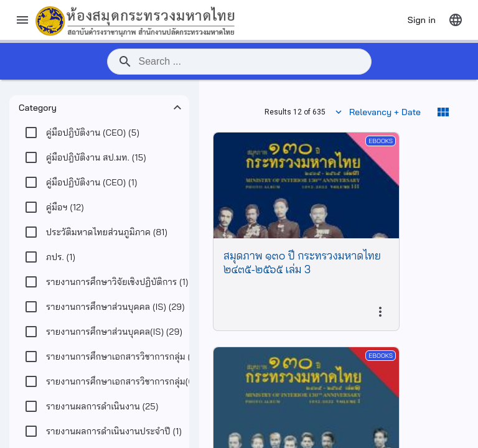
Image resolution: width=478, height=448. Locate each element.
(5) (93, 133)
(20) (136, 357)
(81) (107, 232)
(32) (134, 381)
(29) (115, 307)
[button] (99, 108)
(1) (92, 182)
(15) (96, 157)
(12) (65, 207)
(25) (102, 406)
